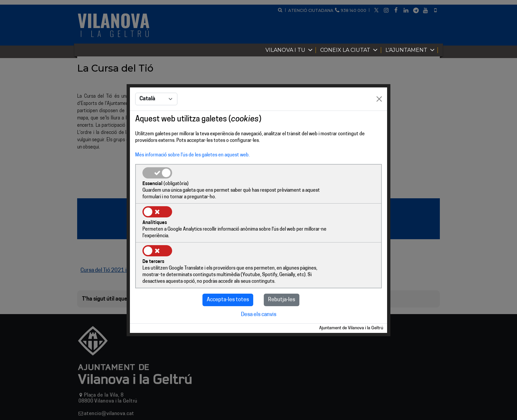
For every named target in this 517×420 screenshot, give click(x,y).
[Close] (379, 119)
